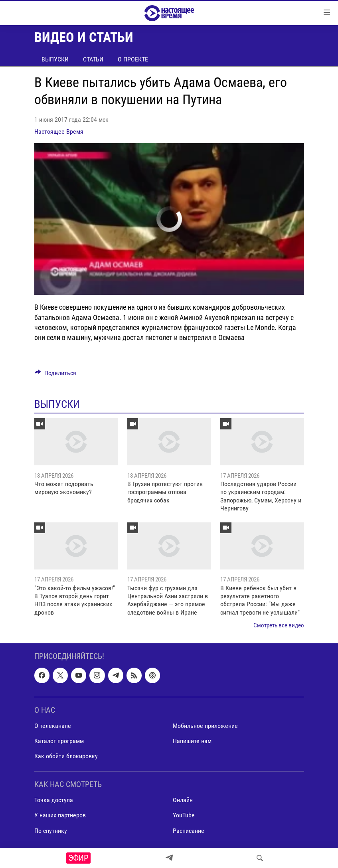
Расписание (189, 830)
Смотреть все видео (279, 625)
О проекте (133, 59)
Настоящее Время (59, 131)
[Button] (56, 375)
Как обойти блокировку (66, 756)
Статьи (93, 59)
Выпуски (55, 59)
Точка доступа (54, 800)
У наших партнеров (60, 815)
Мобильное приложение (205, 726)
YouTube (184, 815)
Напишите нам (192, 741)
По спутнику (51, 830)
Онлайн (183, 800)
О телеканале (53, 726)
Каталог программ (59, 741)
